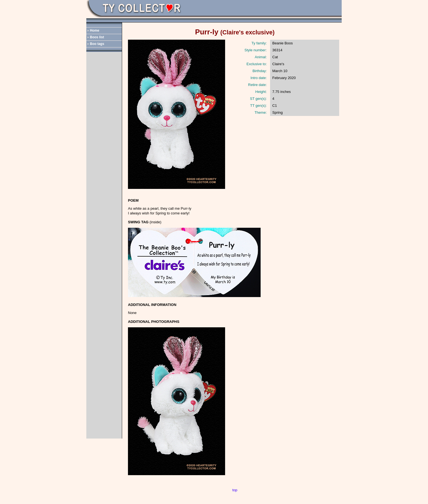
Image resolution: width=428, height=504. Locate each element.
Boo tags (97, 44)
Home (95, 31)
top (235, 490)
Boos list (97, 37)
